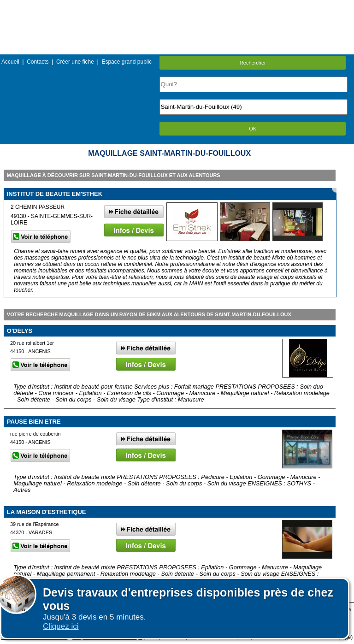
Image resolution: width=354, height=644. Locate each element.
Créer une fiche (75, 62)
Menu (177, 7)
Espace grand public (127, 62)
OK (253, 129)
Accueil (10, 62)
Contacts (38, 62)
